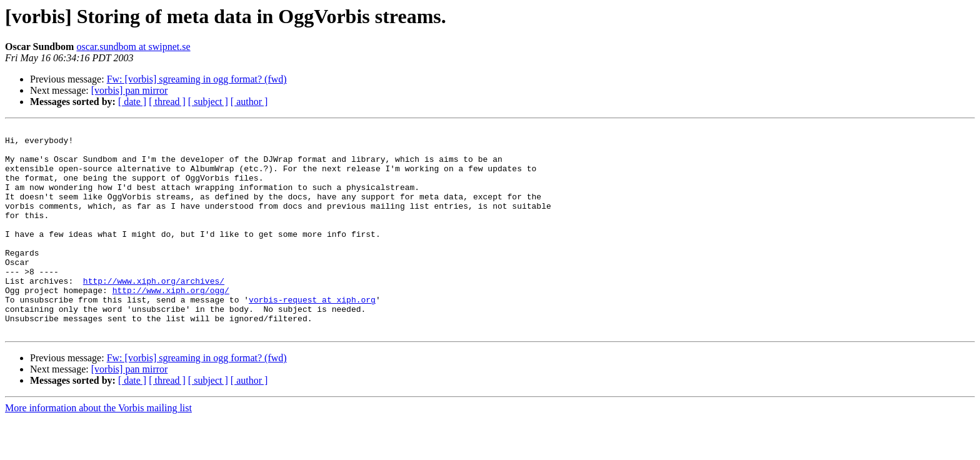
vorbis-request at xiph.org (312, 335)
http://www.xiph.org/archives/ (154, 312)
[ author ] (249, 102)
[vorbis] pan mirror (130, 90)
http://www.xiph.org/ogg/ (171, 324)
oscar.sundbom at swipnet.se (133, 47)
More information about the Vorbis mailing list (98, 449)
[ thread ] (167, 102)
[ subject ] (208, 102)
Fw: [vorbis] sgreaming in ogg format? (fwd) (197, 79)
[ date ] (132, 102)
